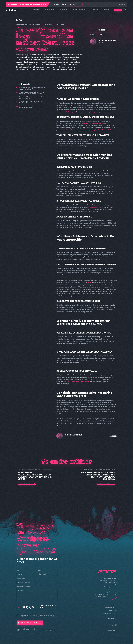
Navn (18, 570)
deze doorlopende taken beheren (78, 381)
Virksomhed (106, 10)
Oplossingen (65, 10)
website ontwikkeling (66, 112)
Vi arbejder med (51, 10)
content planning (89, 112)
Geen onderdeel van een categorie (29, 24)
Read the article (25, 483)
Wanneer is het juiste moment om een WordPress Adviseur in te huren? (31, 102)
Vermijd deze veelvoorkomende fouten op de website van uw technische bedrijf (35, 476)
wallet (90, 282)
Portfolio (95, 10)
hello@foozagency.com (50, 630)
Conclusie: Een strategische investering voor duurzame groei (31, 107)
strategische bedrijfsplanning (93, 123)
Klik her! (73, 4)
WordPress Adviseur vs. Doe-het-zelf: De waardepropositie (32, 98)
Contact (118, 10)
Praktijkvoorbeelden (81, 10)
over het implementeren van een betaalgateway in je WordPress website (87, 130)
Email (39, 570)
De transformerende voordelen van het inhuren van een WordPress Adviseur (31, 93)
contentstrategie (93, 207)
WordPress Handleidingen (54, 24)
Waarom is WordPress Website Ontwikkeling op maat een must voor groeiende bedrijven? (98, 476)
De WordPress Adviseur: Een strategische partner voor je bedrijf (32, 88)
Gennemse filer (29, 608)
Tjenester (37, 10)
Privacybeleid (112, 630)
